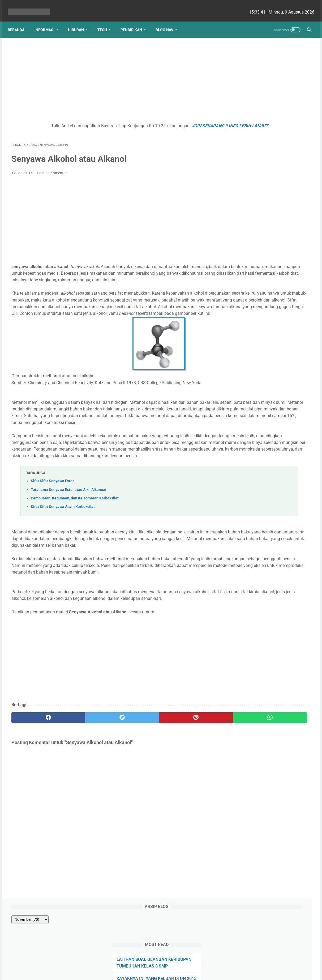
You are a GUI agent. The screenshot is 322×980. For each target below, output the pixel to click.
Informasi (48, 21)
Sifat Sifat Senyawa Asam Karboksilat (63, 548)
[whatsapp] (187, 779)
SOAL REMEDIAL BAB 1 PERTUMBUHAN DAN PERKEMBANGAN (258, 183)
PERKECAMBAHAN (253, 151)
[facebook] (37, 779)
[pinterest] (137, 779)
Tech (106, 21)
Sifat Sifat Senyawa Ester (52, 523)
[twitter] (87, 779)
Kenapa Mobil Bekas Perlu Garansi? (270, 231)
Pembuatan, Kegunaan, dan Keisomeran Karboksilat (75, 540)
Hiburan (80, 21)
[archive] (250, 54)
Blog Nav (168, 21)
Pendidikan (135, 21)
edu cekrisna (171, 972)
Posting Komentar (52, 175)
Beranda (20, 21)
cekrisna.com (195, 972)
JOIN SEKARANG (169, 121)
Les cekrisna (127, 972)
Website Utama (161, 961)
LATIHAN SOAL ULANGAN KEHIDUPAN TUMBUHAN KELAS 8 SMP (268, 100)
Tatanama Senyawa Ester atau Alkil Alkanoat (69, 531)
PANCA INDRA (249, 139)
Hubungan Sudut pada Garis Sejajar (269, 164)
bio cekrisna (149, 972)
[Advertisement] (112, 76)
